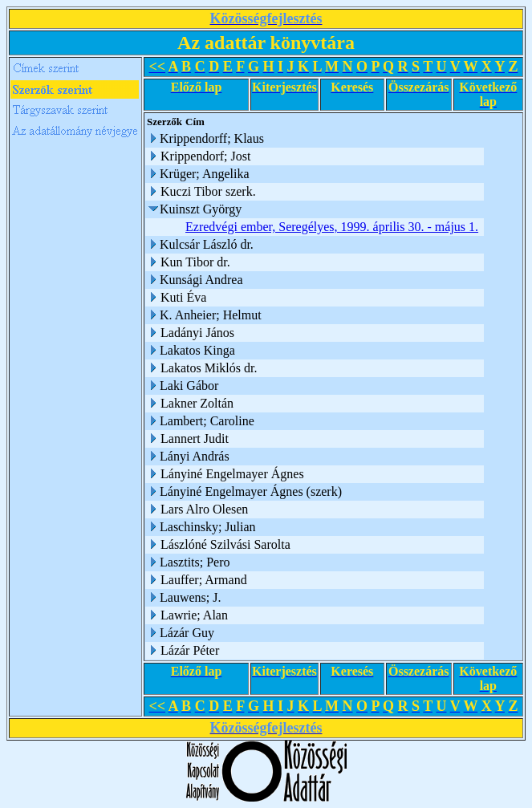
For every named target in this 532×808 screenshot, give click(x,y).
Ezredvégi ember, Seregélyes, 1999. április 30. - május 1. (332, 227)
